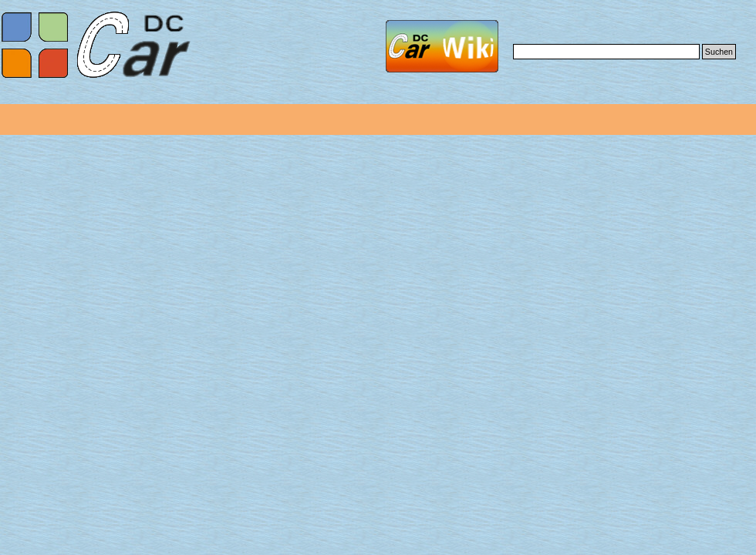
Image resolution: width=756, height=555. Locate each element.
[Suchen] (606, 52)
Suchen (719, 52)
